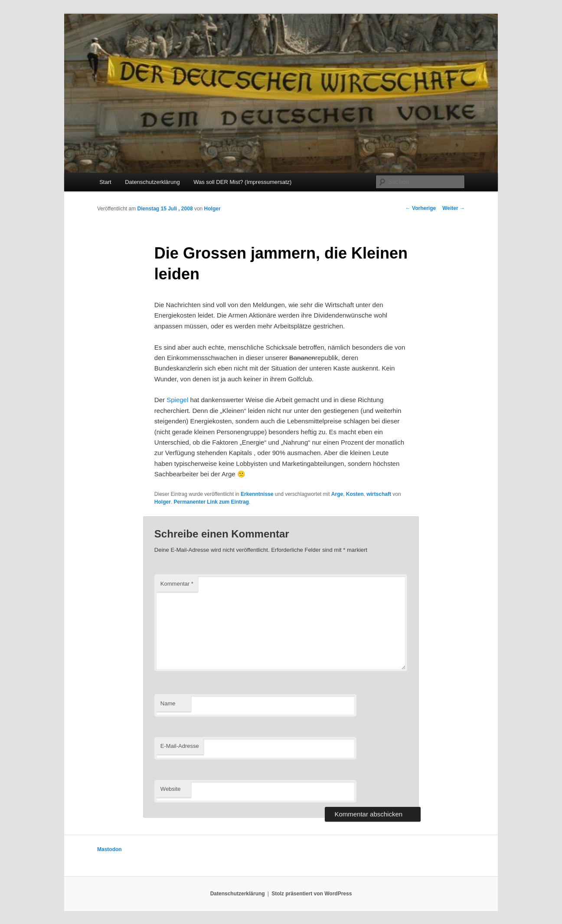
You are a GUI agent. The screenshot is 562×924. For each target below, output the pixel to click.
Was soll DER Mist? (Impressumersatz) (242, 182)
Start (105, 182)
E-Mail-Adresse (180, 746)
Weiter (454, 208)
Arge (337, 494)
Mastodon (109, 849)
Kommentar (177, 584)
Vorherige (421, 208)
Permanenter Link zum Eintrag (211, 502)
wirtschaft (379, 494)
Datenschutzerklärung (152, 182)
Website (171, 789)
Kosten (355, 494)
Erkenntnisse (257, 494)
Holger (212, 209)
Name (168, 703)
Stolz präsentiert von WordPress (312, 894)
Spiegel (177, 400)
